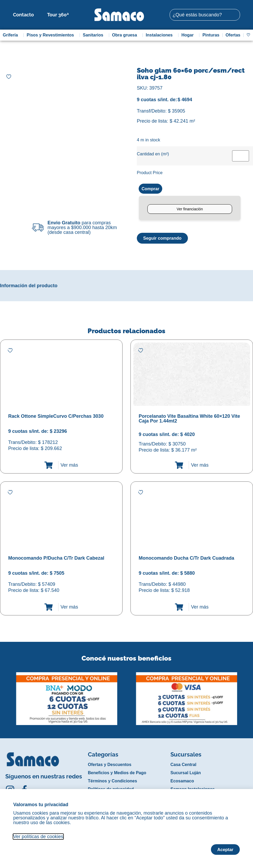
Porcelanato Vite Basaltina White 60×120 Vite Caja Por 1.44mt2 (189, 419)
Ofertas (233, 35)
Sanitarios (94, 35)
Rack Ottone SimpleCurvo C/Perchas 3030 (56, 417)
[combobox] (205, 15)
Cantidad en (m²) (153, 154)
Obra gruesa (126, 35)
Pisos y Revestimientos (52, 35)
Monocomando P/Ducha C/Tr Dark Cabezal (56, 559)
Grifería (12, 35)
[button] (4, 695)
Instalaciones (161, 35)
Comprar (152, 189)
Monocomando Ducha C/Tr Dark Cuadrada (186, 559)
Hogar (189, 35)
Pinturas (211, 35)
